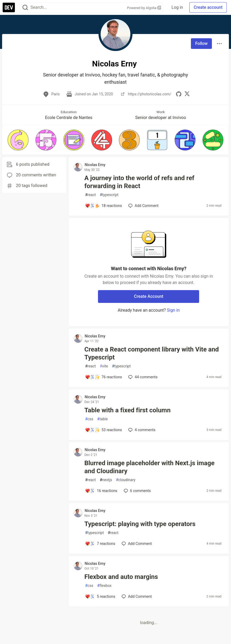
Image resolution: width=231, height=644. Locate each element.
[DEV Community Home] (9, 7)
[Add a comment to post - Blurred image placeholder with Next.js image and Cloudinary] (101, 491)
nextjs (106, 480)
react (91, 195)
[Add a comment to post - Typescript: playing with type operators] (100, 544)
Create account (208, 7)
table (102, 419)
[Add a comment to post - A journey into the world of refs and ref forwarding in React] (104, 206)
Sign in (173, 310)
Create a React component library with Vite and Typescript (152, 353)
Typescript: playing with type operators (140, 524)
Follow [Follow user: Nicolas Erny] (201, 43)
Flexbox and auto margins (121, 577)
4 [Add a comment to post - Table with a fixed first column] (141, 430)
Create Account (149, 296)
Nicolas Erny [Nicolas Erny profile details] (95, 165)
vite (104, 366)
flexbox (104, 586)
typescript (109, 195)
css (89, 419)
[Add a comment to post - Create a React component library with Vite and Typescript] (104, 377)
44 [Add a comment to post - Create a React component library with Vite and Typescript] (142, 377)
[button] (18, 140)
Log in (177, 7)
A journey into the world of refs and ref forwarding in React (139, 182)
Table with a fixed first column (128, 410)
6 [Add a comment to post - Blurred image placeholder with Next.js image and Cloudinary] (137, 491)
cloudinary (126, 480)
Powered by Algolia (144, 8)
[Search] (25, 8)
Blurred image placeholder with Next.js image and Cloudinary (149, 467)
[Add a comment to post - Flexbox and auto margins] (100, 596)
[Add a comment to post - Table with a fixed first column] (104, 430)
